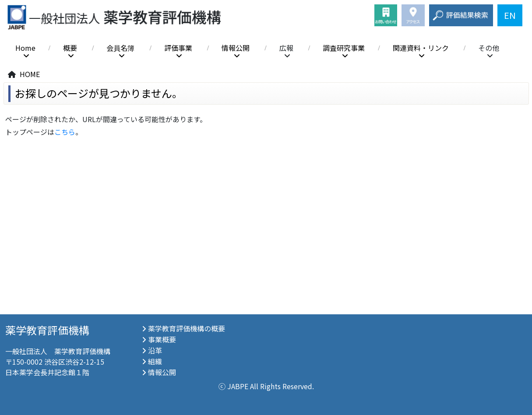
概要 (70, 48)
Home (25, 48)
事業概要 (162, 339)
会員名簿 (120, 48)
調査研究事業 (344, 48)
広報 (286, 48)
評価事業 (178, 48)
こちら (65, 132)
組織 (155, 361)
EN (510, 15)
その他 (489, 48)
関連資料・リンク (421, 48)
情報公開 (236, 48)
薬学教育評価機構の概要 (187, 328)
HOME (30, 74)
